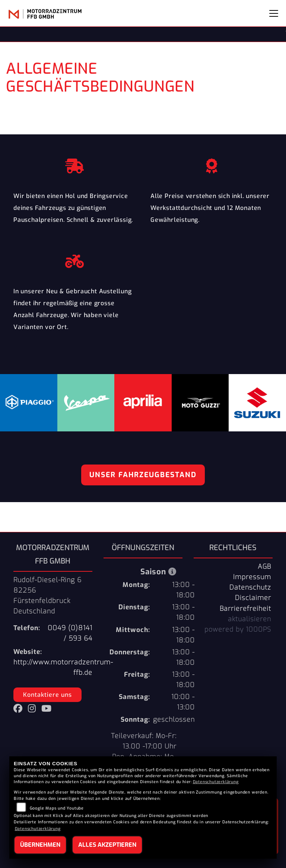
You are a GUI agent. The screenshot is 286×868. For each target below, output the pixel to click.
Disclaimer (253, 598)
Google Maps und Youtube (57, 808)
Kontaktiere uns (47, 695)
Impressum (252, 577)
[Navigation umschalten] (274, 13)
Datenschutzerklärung (216, 782)
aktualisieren (250, 619)
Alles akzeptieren (107, 845)
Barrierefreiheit (245, 609)
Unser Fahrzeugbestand (143, 475)
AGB (264, 567)
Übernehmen (40, 845)
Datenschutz (250, 587)
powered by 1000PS (238, 629)
